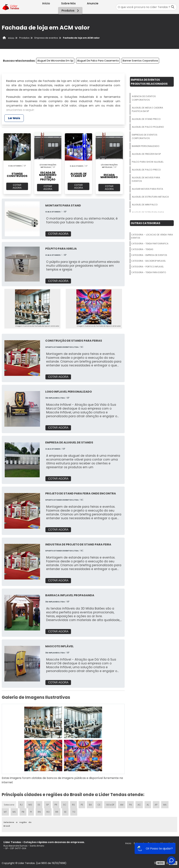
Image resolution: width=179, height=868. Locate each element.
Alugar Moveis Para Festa (147, 189)
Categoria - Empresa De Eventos (149, 255)
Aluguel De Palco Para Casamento (98, 61)
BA (91, 804)
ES (39, 804)
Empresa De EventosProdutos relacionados (149, 82)
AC (140, 804)
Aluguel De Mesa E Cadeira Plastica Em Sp (147, 109)
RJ (21, 804)
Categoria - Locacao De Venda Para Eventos (152, 236)
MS (14, 811)
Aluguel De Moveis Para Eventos (146, 179)
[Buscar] (173, 7)
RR (57, 811)
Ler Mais (14, 118)
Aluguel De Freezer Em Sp (146, 154)
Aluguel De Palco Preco (146, 170)
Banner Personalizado (146, 146)
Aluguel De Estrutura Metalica (150, 197)
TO (74, 811)
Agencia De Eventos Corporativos (144, 98)
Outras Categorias (146, 223)
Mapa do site (168, 843)
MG (30, 804)
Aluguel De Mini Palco (145, 205)
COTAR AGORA (17, 186)
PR (56, 804)
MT (5, 811)
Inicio (128, 843)
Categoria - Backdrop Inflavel (148, 261)
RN (39, 811)
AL (148, 804)
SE (65, 811)
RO (48, 811)
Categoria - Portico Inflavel (147, 267)
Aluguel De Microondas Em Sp (55, 61)
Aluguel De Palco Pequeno (148, 127)
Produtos (71, 11)
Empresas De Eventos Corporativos (145, 136)
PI (31, 811)
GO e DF (111, 804)
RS (74, 804)
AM (122, 804)
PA (131, 804)
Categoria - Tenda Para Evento (148, 272)
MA (165, 804)
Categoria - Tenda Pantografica (150, 244)
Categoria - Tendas (142, 249)
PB (23, 811)
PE (82, 804)
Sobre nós (140, 843)
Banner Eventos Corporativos (140, 61)
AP (157, 804)
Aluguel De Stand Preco (146, 119)
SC (65, 804)
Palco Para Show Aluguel (148, 162)
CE (99, 804)
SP (48, 804)
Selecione (9, 804)
